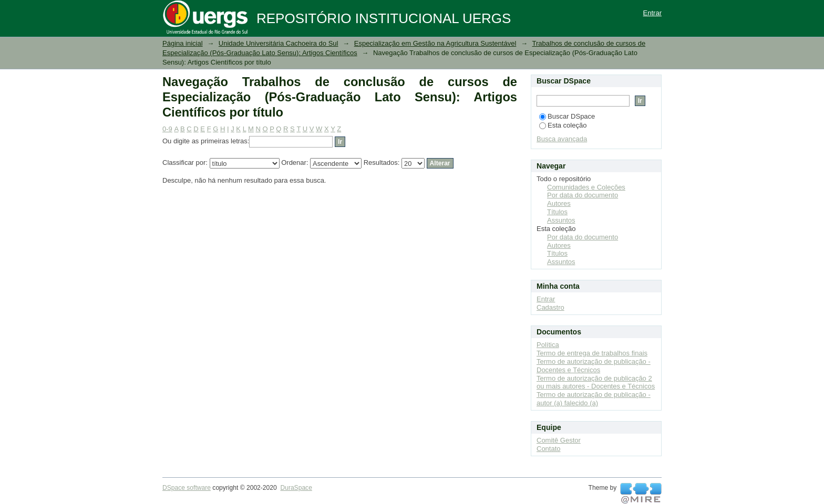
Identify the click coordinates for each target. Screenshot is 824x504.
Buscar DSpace (567, 116)
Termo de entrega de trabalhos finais (592, 353)
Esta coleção (563, 125)
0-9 (167, 129)
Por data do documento (583, 195)
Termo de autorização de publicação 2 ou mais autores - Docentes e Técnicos (596, 382)
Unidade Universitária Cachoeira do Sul (279, 43)
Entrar (652, 13)
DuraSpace (296, 488)
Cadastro (550, 307)
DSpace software (187, 488)
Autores (559, 203)
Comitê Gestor (559, 440)
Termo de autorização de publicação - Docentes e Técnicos (594, 366)
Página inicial (183, 43)
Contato (549, 449)
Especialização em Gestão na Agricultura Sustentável (435, 43)
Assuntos (561, 220)
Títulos (557, 212)
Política (548, 345)
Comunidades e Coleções (586, 187)
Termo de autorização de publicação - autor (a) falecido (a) (594, 399)
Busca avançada (562, 139)
